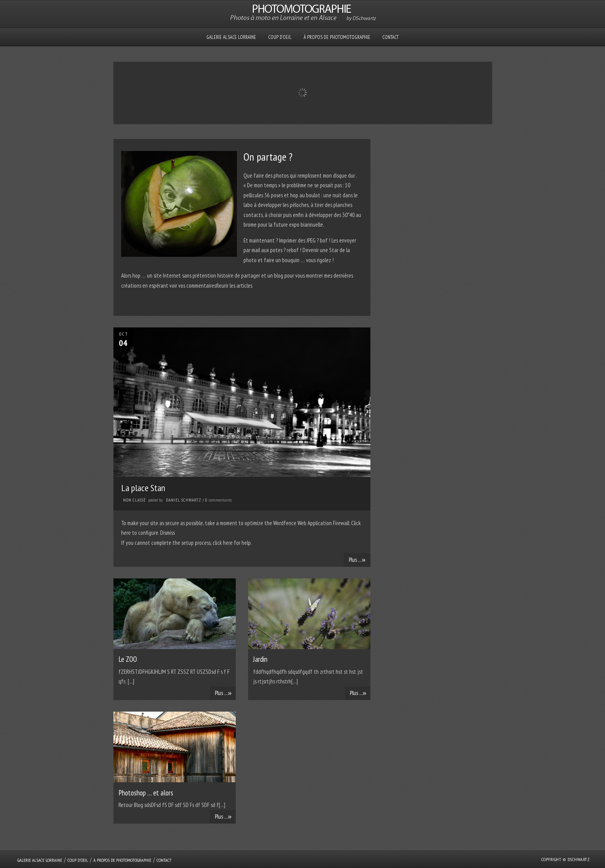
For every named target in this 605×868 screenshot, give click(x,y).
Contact (390, 37)
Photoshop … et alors (146, 793)
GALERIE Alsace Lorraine (231, 37)
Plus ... (357, 559)
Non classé (134, 500)
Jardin (260, 659)
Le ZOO (128, 659)
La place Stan (143, 488)
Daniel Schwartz (184, 500)
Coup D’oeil (280, 37)
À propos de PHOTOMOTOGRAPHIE (337, 37)
